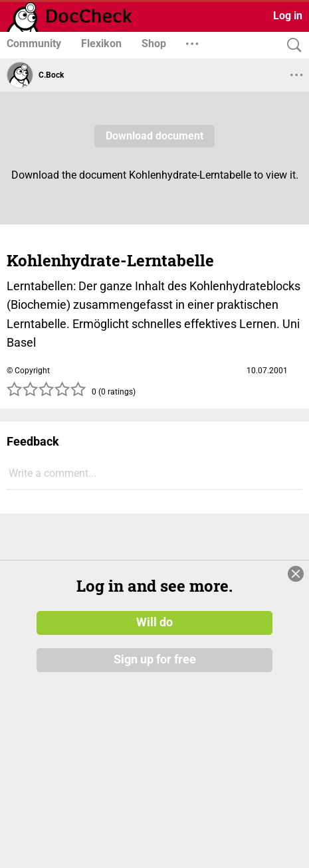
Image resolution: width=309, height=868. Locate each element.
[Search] (291, 45)
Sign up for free (155, 659)
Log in (288, 16)
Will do (154, 622)
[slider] (47, 393)
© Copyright (28, 371)
